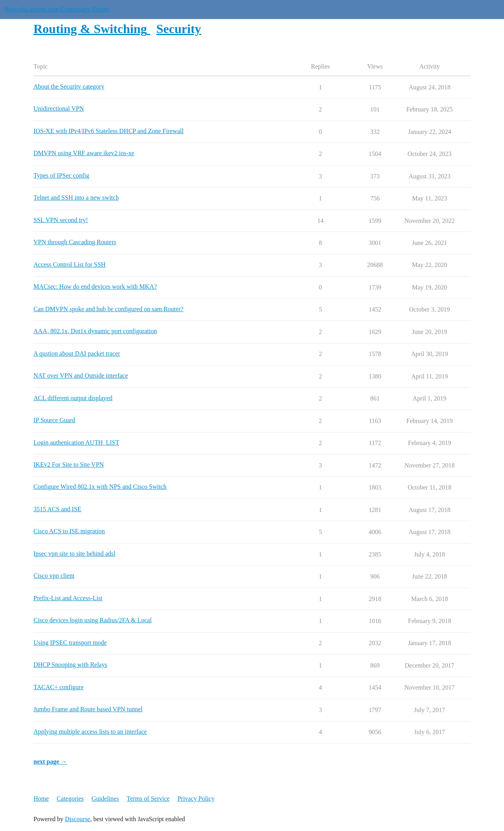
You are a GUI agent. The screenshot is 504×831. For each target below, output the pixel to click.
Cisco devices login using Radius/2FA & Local (93, 620)
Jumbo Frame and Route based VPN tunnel (88, 709)
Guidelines (105, 799)
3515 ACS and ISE (57, 509)
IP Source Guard (54, 420)
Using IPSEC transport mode (70, 643)
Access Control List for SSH (69, 264)
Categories (70, 799)
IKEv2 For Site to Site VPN (69, 465)
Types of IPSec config (61, 175)
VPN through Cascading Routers (75, 242)
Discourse (78, 819)
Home (41, 799)
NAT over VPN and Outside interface (81, 376)
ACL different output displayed (73, 398)
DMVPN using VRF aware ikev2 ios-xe (84, 153)
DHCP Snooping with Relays (70, 665)
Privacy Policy (196, 799)
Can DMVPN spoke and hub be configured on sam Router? (108, 309)
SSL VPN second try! (61, 220)
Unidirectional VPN (59, 109)
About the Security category (69, 86)
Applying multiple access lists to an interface (90, 732)
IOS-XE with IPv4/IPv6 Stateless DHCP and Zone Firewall (108, 131)
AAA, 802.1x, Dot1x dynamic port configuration (95, 331)
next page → (50, 761)
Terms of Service (148, 799)
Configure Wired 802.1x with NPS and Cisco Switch (100, 487)
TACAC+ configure (58, 687)
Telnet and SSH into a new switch (76, 198)
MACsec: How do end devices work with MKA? (95, 287)
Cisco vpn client (54, 576)
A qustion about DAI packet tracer (77, 353)
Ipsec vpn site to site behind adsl (74, 554)
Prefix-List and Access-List (68, 598)
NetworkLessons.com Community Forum (56, 9)
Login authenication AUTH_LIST (76, 442)
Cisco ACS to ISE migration (69, 531)
